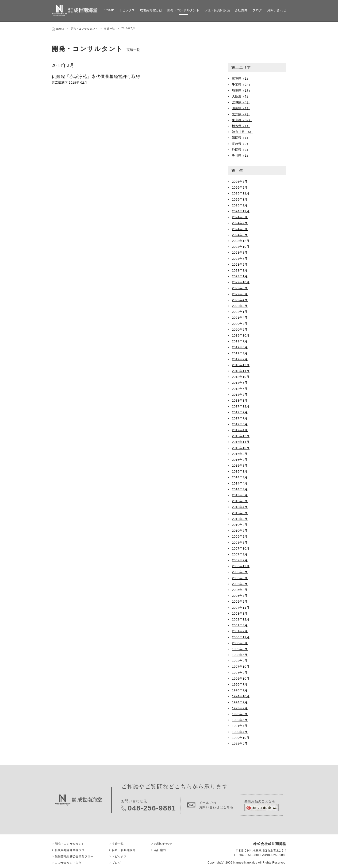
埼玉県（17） (242, 89)
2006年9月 (240, 571)
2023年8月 (240, 252)
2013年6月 (240, 494)
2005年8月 (240, 589)
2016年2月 (240, 459)
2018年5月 (240, 388)
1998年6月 (240, 654)
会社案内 (241, 10)
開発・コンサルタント (183, 10)
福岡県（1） (242, 137)
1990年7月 (240, 731)
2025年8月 (240, 198)
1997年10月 (241, 666)
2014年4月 (240, 482)
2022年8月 (240, 287)
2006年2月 (240, 583)
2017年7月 (240, 417)
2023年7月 (240, 258)
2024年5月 (240, 228)
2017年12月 (241, 405)
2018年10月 (241, 376)
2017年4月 (240, 429)
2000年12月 (241, 636)
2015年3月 (240, 470)
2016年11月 (241, 441)
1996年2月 (240, 689)
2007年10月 (241, 547)
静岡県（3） (242, 149)
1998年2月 (240, 660)
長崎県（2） (242, 143)
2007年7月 (240, 559)
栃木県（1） (242, 125)
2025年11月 (241, 192)
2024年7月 (240, 222)
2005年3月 (240, 595)
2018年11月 (241, 370)
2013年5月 (240, 500)
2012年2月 (240, 518)
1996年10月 (241, 678)
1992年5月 (240, 719)
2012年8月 (240, 512)
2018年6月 (240, 382)
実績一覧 (114, 28)
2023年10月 (241, 246)
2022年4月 (240, 299)
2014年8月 (240, 476)
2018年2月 (240, 394)
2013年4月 (240, 506)
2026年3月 (240, 181)
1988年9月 (240, 743)
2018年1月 (240, 399)
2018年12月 (241, 364)
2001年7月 (240, 630)
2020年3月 (240, 323)
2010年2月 (240, 530)
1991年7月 (240, 725)
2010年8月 (240, 524)
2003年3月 (240, 612)
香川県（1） (242, 155)
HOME (109, 10)
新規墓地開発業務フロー (71, 846)
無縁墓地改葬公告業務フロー (74, 852)
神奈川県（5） (243, 131)
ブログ (257, 10)
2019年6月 (240, 346)
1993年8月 (240, 713)
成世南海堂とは (151, 10)
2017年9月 (240, 411)
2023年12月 (241, 240)
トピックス (127, 10)
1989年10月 (241, 737)
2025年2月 (240, 204)
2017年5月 (240, 423)
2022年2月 (240, 305)
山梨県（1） (242, 107)
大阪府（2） (242, 95)
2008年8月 (240, 542)
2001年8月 (240, 624)
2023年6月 (240, 263)
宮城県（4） (242, 101)
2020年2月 (240, 329)
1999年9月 (240, 648)
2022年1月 (240, 311)
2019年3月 (240, 352)
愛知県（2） (242, 113)
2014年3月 (240, 488)
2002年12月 (241, 618)
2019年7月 (240, 340)
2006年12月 (241, 565)
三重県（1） (242, 77)
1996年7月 (240, 683)
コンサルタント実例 (68, 859)
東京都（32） (242, 119)
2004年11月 (241, 607)
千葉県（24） (242, 84)
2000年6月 (240, 642)
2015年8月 (240, 465)
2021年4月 (240, 317)
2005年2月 (240, 601)
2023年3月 (240, 269)
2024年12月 (241, 210)
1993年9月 (240, 707)
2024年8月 (240, 216)
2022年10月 (241, 281)
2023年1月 (240, 275)
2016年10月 (241, 447)
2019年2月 (240, 358)
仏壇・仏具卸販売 (217, 10)
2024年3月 (240, 234)
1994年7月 (240, 701)
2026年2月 (240, 186)
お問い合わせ (277, 10)
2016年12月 (241, 435)
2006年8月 (240, 577)
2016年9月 (240, 453)
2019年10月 (241, 334)
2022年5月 (240, 293)
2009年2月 (240, 535)
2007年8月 (240, 553)
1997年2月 (240, 672)
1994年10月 (241, 695)
